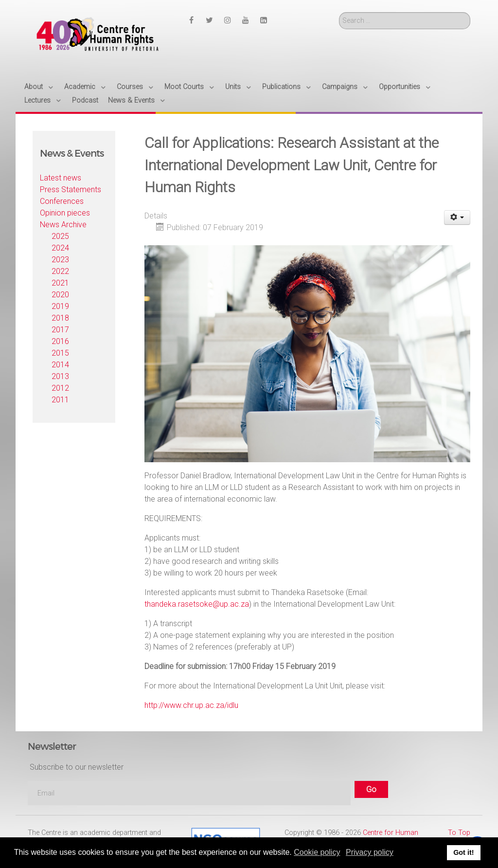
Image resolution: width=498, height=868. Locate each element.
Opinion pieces (65, 213)
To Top (459, 833)
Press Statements (71, 190)
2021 (60, 283)
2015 (60, 353)
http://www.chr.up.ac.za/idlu (191, 705)
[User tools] (457, 217)
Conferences (62, 201)
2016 (60, 341)
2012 (60, 388)
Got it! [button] (463, 852)
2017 (60, 330)
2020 (60, 295)
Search (339, 12)
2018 (60, 318)
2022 (60, 271)
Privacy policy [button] (370, 852)
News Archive (63, 225)
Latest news (61, 178)
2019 (60, 306)
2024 (60, 248)
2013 (60, 376)
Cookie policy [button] (317, 852)
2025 (60, 236)
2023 (60, 260)
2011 (60, 400)
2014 (60, 365)
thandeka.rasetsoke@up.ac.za (197, 604)
